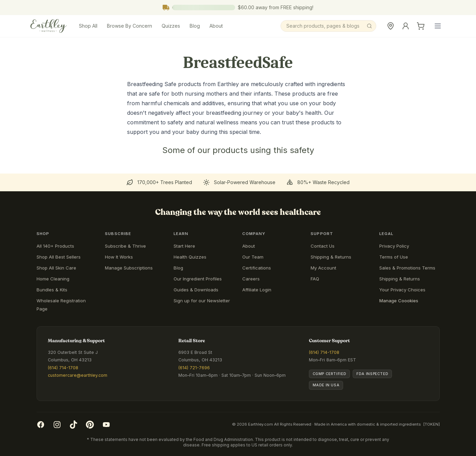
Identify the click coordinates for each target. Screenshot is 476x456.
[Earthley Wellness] (49, 26)
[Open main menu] (438, 26)
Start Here (184, 246)
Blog (195, 26)
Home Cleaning (53, 279)
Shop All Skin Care (56, 268)
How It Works (119, 257)
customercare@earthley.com (78, 375)
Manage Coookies (399, 301)
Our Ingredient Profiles (198, 279)
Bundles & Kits (52, 290)
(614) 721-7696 (194, 368)
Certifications (257, 268)
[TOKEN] (432, 424)
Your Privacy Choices (402, 290)
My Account (323, 268)
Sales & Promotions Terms (407, 268)
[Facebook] (41, 425)
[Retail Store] (391, 26)
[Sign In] (406, 26)
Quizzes (171, 26)
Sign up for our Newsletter (202, 301)
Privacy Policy (394, 246)
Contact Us (323, 246)
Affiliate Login (257, 290)
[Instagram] (57, 425)
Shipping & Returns (331, 257)
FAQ (315, 279)
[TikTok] (73, 425)
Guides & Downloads (196, 290)
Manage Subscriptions (129, 268)
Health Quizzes (190, 257)
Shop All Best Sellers (59, 257)
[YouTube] (106, 425)
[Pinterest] (90, 425)
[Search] (328, 26)
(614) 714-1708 (63, 368)
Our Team (253, 257)
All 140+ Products (55, 246)
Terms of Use (394, 257)
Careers (251, 279)
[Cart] (421, 26)
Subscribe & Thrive (125, 246)
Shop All (88, 26)
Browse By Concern (130, 26)
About (216, 26)
